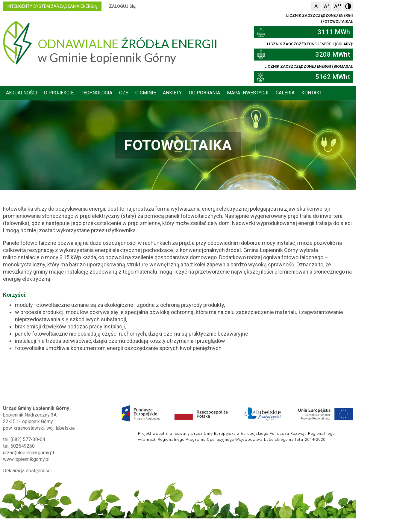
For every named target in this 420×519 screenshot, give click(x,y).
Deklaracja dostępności (58, 464)
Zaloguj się (153, 6)
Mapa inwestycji (284, 93)
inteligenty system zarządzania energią (83, 6)
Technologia (129, 93)
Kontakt (350, 93)
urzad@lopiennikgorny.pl (59, 446)
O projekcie (91, 93)
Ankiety (207, 93)
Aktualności (53, 93)
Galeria (322, 93)
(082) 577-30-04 (58, 433)
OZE (157, 93)
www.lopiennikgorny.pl (57, 453)
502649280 (53, 440)
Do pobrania (240, 93)
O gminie (180, 93)
